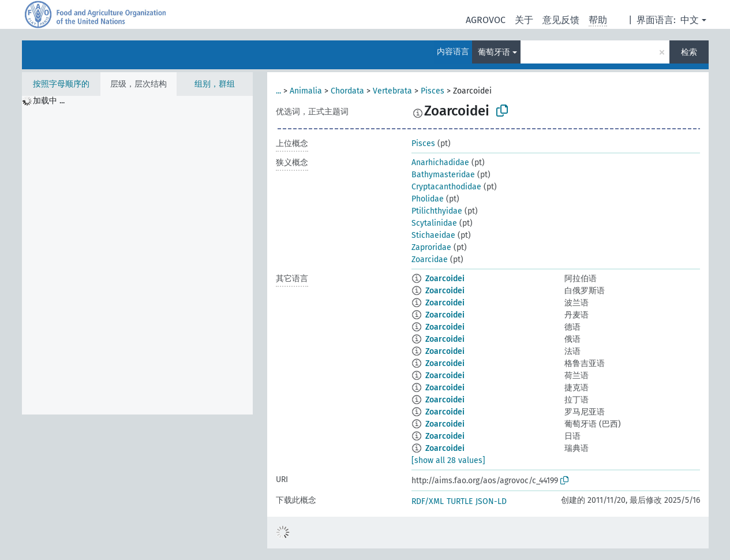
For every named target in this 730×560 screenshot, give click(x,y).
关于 (524, 20)
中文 (690, 20)
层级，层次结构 (138, 84)
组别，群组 (215, 84)
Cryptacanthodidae (446, 187)
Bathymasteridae (443, 175)
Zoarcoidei (445, 279)
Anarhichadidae (440, 163)
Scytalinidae (434, 223)
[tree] (137, 255)
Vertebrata (392, 91)
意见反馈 (561, 20)
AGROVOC (486, 20)
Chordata (347, 91)
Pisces (433, 91)
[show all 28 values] (448, 460)
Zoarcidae (430, 260)
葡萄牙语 (494, 52)
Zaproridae (431, 247)
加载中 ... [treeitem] (49, 101)
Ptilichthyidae (437, 211)
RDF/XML (428, 501)
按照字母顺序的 (61, 84)
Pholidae (428, 199)
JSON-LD (491, 501)
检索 (689, 52)
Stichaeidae (433, 235)
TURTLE (460, 501)
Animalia (306, 91)
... (278, 91)
